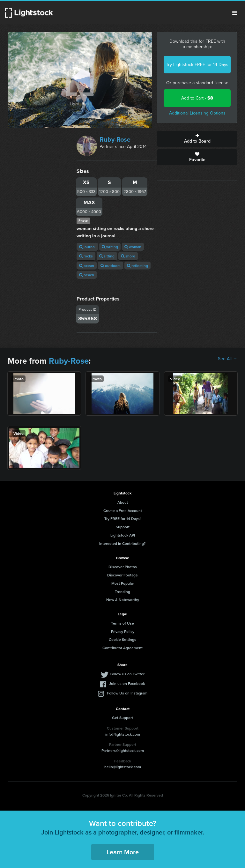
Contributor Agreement (122, 648)
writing (110, 247)
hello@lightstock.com (123, 767)
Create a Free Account (123, 511)
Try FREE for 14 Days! (122, 519)
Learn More (123, 852)
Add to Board (197, 139)
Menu (235, 13)
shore (128, 256)
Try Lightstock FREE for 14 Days (197, 65)
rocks (86, 256)
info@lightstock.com (123, 734)
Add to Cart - (197, 98)
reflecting (137, 266)
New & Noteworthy (123, 600)
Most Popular (123, 583)
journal (87, 247)
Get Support (122, 718)
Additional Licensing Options (197, 113)
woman (133, 247)
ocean (87, 266)
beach (87, 275)
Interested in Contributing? (122, 543)
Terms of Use (122, 623)
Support (123, 527)
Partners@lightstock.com (123, 750)
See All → (228, 359)
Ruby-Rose (115, 139)
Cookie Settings (122, 639)
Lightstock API (123, 535)
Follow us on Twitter (127, 674)
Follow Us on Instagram (127, 693)
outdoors (111, 266)
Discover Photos (123, 567)
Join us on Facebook (127, 683)
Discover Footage (122, 575)
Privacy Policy (123, 631)
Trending (122, 592)
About (123, 502)
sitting (107, 256)
